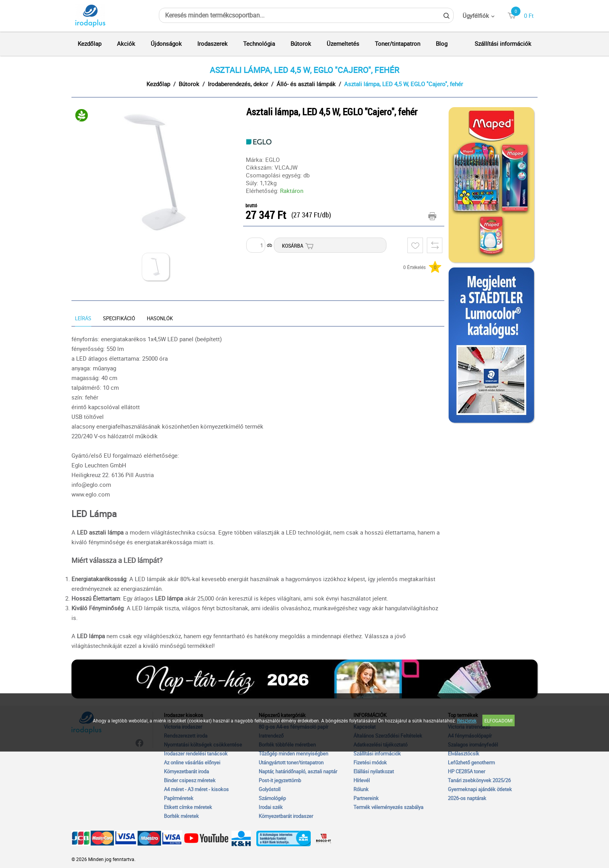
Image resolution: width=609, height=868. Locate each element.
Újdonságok (166, 43)
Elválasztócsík (464, 753)
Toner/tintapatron (398, 43)
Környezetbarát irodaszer (286, 816)
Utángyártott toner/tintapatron (291, 762)
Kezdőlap (90, 43)
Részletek (467, 720)
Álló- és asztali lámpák (306, 84)
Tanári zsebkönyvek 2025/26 (479, 780)
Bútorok (301, 43)
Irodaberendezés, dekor (238, 84)
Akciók (126, 43)
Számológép (272, 798)
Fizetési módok (370, 762)
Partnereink (366, 798)
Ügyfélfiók (476, 16)
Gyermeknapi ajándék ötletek (480, 789)
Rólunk (361, 789)
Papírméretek (179, 798)
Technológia (259, 43)
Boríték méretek (181, 816)
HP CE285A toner (466, 771)
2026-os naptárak (467, 798)
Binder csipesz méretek (190, 780)
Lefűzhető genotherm (471, 762)
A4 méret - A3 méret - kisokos (196, 789)
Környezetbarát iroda (186, 771)
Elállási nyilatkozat (374, 771)
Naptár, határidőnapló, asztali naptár (298, 771)
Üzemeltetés (343, 43)
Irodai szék (271, 807)
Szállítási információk (503, 43)
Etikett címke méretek (188, 807)
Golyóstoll (270, 789)
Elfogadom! (499, 720)
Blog (442, 43)
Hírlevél (362, 780)
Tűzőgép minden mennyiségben (293, 753)
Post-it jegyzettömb (280, 780)
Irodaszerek (212, 43)
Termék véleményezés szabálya (388, 807)
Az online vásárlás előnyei (192, 762)
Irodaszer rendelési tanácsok (196, 753)
